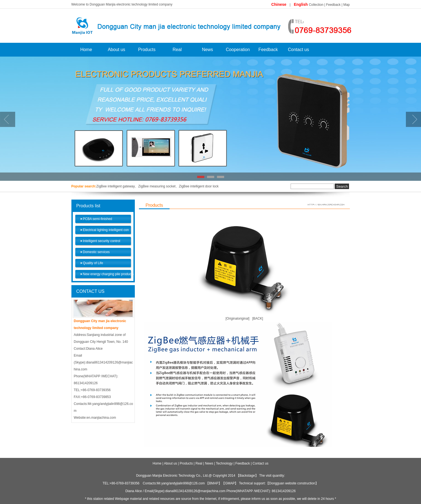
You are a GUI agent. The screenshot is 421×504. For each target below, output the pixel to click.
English (301, 4)
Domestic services (96, 252)
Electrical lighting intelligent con (106, 230)
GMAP (230, 483)
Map (346, 5)
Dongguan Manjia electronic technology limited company (131, 4)
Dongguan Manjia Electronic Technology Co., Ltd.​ (172, 476)
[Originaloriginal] (238, 319)
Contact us (298, 50)
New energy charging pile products (108, 274)
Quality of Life (93, 263)
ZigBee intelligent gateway (116, 186)
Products (147, 50)
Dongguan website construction (292, 483)
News (207, 50)
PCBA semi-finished (98, 219)
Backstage (247, 476)
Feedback (333, 5)
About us (116, 50)
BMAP (214, 483)
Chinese (279, 4)
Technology (224, 463)
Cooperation (238, 50)
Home (86, 50)
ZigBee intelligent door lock (199, 186)
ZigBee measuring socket (157, 186)
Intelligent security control (102, 241)
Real (177, 50)
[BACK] (258, 319)
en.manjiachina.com (101, 418)
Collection (316, 5)
